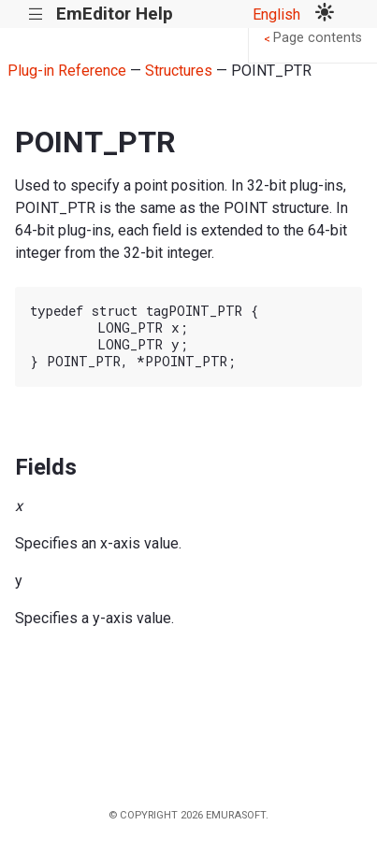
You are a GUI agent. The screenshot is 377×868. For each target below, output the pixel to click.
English (276, 14)
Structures (179, 71)
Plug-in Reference (67, 71)
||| (36, 14)
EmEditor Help (115, 14)
